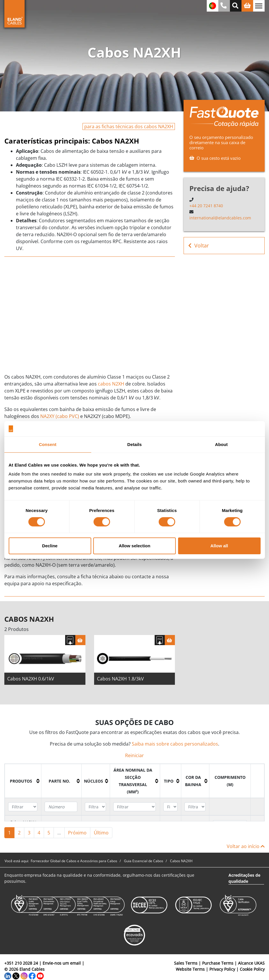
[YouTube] (40, 975)
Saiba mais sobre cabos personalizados (175, 744)
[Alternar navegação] (259, 6)
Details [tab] (135, 444)
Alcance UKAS (251, 963)
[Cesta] (80, 640)
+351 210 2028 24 (21, 963)
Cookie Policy (252, 969)
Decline (50, 546)
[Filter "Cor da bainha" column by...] (195, 807)
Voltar (198, 246)
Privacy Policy (222, 969)
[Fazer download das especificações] (70, 640)
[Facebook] (32, 975)
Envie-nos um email (62, 963)
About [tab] (222, 444)
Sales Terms (186, 963)
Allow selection (134, 546)
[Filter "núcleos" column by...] (95, 807)
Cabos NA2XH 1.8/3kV (120, 679)
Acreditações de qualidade (244, 878)
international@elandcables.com (220, 218)
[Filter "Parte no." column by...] (61, 807)
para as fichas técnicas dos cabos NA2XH (129, 126)
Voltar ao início (246, 846)
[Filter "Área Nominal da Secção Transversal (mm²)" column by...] (134, 807)
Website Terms (190, 969)
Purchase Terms (218, 963)
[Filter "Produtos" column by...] (23, 807)
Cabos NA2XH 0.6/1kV (31, 679)
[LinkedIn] (8, 975)
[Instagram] (24, 975)
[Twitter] (16, 975)
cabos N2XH (111, 384)
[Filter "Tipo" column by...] (170, 807)
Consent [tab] (48, 444)
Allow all (219, 546)
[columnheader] (23, 781)
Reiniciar (134, 755)
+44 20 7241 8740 (206, 206)
